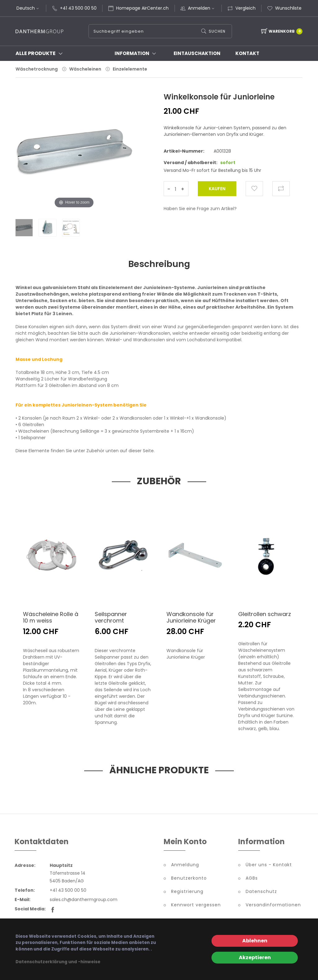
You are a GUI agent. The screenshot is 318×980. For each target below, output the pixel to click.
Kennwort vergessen (196, 906)
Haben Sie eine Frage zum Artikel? (200, 209)
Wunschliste (284, 8)
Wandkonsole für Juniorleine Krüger (191, 618)
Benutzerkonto (189, 879)
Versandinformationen (273, 906)
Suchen (217, 31)
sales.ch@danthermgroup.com (84, 900)
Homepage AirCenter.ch (142, 8)
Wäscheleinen (85, 69)
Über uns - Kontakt (269, 866)
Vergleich (241, 8)
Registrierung (187, 892)
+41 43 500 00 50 (78, 8)
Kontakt (247, 53)
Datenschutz (261, 892)
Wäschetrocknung (37, 69)
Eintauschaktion (197, 53)
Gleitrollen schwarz (265, 615)
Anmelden (202, 8)
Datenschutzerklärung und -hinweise (58, 962)
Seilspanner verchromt (111, 618)
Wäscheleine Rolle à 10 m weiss (51, 618)
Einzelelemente (130, 69)
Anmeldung (185, 866)
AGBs (252, 879)
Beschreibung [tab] (159, 264)
